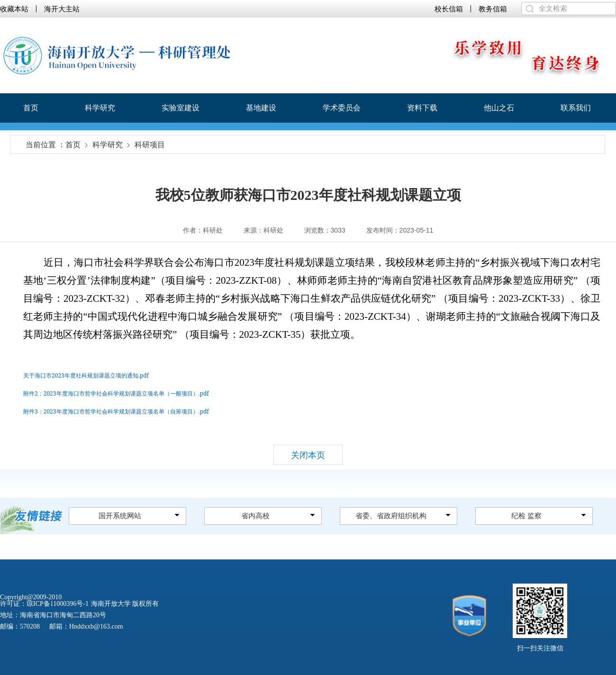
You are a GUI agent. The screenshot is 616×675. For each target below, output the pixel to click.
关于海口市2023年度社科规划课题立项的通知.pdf (86, 375)
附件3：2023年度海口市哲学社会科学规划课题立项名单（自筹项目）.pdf (116, 411)
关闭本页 (308, 455)
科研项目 (150, 145)
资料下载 (422, 108)
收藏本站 (14, 9)
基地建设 (261, 108)
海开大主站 (62, 9)
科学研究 (100, 108)
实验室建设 (181, 108)
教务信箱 (493, 9)
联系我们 (576, 108)
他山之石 (499, 108)
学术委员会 (342, 108)
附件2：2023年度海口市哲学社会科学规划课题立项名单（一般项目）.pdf (116, 393)
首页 (31, 108)
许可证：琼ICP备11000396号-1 (44, 604)
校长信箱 (449, 9)
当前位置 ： (45, 145)
